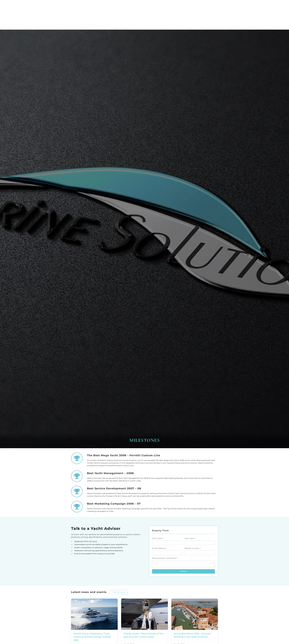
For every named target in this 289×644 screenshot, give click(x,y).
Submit (183, 556)
